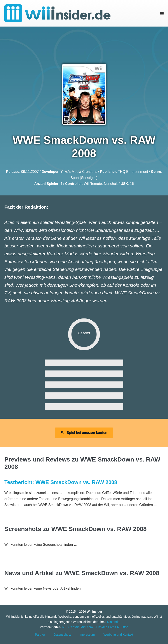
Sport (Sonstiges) (84, 178)
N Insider (101, 627)
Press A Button (118, 627)
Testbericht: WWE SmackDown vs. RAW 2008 (61, 482)
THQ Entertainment (133, 172)
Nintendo (113, 622)
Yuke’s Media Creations (79, 172)
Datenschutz (62, 635)
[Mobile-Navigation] (162, 13)
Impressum (87, 635)
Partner (40, 635)
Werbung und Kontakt (118, 635)
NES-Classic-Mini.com (78, 627)
